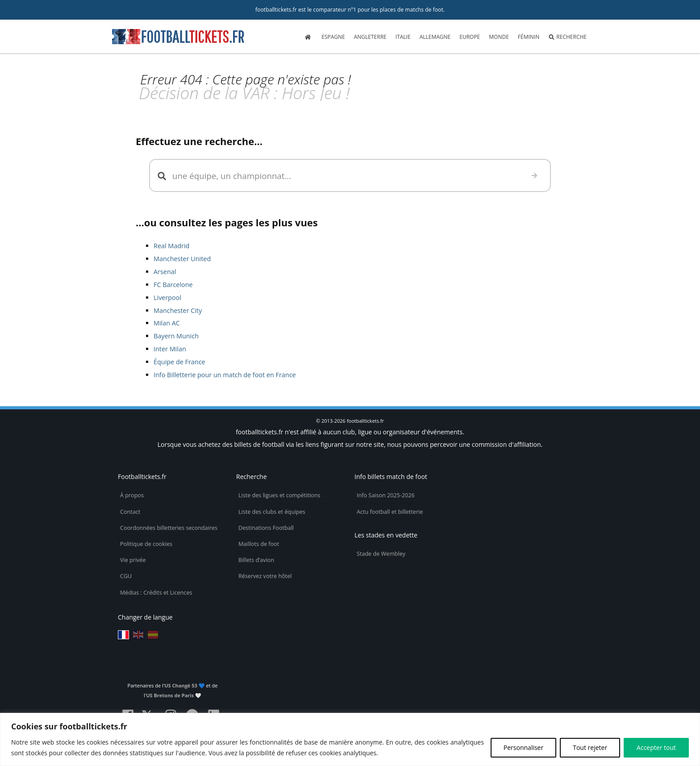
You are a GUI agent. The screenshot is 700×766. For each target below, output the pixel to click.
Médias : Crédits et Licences (156, 593)
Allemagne (435, 37)
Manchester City (178, 310)
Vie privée (133, 560)
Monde (499, 37)
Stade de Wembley (381, 554)
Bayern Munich (176, 336)
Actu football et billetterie (390, 512)
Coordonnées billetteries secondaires (169, 528)
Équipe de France (179, 362)
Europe (470, 37)
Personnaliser (523, 747)
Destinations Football (266, 528)
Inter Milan (170, 349)
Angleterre (370, 37)
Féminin (529, 37)
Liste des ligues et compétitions (279, 495)
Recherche (567, 37)
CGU (126, 576)
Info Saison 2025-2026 (386, 495)
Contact (130, 512)
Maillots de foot (259, 544)
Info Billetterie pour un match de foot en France (225, 375)
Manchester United (182, 259)
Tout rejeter (590, 747)
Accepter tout (656, 747)
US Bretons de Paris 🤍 (174, 695)
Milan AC (167, 323)
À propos (132, 495)
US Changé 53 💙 (184, 685)
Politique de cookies (146, 544)
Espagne (333, 37)
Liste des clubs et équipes (272, 512)
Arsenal (165, 272)
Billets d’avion (256, 560)
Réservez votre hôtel (265, 576)
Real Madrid (171, 246)
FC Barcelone (173, 285)
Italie (403, 37)
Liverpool (167, 298)
